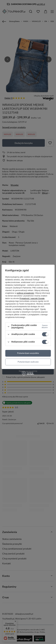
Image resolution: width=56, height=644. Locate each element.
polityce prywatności (25, 293)
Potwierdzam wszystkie (28, 353)
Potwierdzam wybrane (28, 362)
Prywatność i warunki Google (32, 299)
